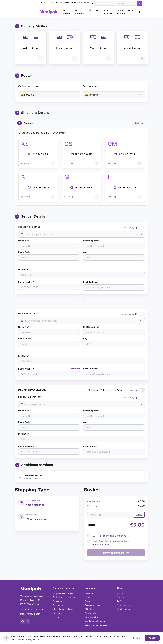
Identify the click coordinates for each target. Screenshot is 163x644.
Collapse (139, 123)
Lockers (56, 617)
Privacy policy (91, 617)
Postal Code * (25, 252)
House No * (24, 241)
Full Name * (24, 270)
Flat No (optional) (91, 241)
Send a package (125, 605)
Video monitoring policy (96, 625)
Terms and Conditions (115, 536)
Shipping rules (92, 609)
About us (89, 593)
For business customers (64, 597)
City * (86, 252)
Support (121, 597)
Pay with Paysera (116, 553)
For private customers (63, 593)
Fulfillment (57, 613)
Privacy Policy (32, 639)
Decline (137, 638)
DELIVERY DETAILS (28, 313)
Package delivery (61, 601)
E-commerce (59, 605)
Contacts (121, 593)
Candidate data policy (95, 621)
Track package (124, 609)
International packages (63, 609)
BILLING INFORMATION (30, 397)
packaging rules (100, 544)
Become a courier (93, 605)
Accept (152, 638)
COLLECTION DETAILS (29, 227)
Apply (139, 515)
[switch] (142, 228)
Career (88, 601)
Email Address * (91, 282)
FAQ (119, 601)
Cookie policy (91, 613)
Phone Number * (26, 282)
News (88, 597)
